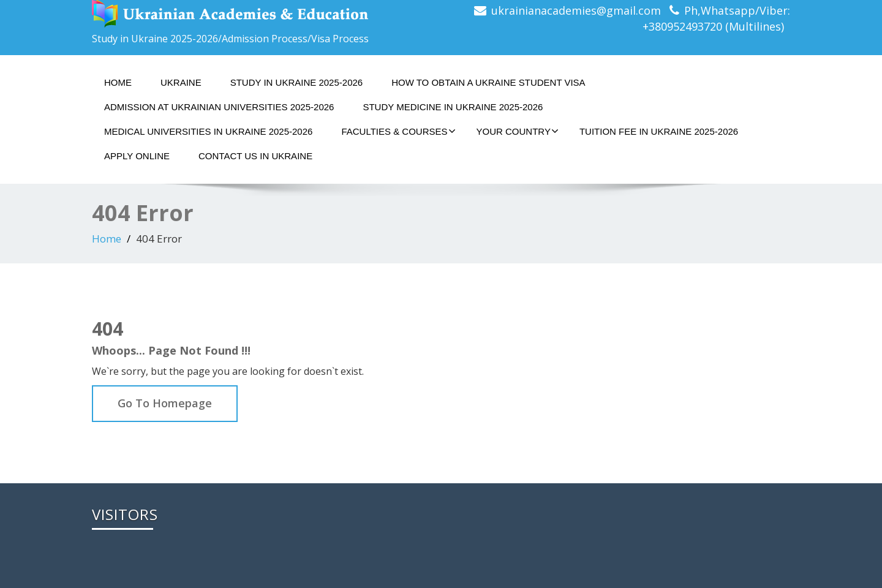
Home (118, 82)
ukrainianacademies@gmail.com (576, 10)
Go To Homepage (165, 403)
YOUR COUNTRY (518, 131)
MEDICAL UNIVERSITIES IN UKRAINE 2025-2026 (208, 131)
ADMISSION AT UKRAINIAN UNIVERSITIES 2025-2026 (219, 107)
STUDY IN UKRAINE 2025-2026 (296, 82)
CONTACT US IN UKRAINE (255, 156)
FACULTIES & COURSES (398, 131)
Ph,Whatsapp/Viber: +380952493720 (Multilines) (716, 18)
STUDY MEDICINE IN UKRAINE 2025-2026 (453, 107)
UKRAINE (181, 82)
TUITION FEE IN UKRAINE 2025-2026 (659, 131)
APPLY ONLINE (137, 156)
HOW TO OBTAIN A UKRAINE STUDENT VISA (488, 82)
